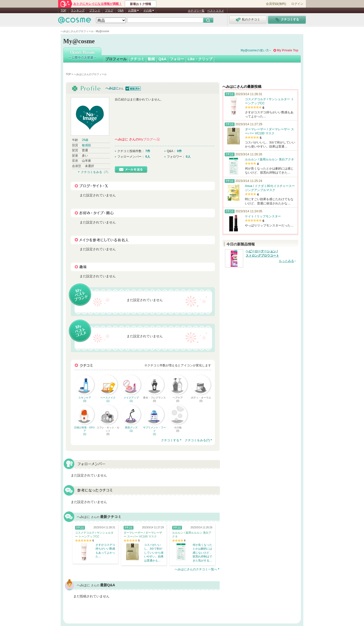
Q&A (121, 10)
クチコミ (137, 59)
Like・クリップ (200, 59)
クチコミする (170, 440)
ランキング (78, 10)
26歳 (85, 140)
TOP (63, 10)
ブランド (95, 10)
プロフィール (116, 59)
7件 (148, 151)
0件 (179, 151)
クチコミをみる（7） (95, 172)
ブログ (109, 10)
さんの (137, 139)
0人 (148, 157)
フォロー (177, 59)
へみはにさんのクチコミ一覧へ (196, 569)
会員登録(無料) (276, 4)
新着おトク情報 (141, 4)
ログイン (297, 4)
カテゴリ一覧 (196, 11)
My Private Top (288, 50)
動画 (151, 59)
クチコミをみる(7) (197, 440)
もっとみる (286, 261)
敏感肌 (86, 145)
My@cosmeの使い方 (255, 50)
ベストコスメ (216, 11)
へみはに (112, 88)
